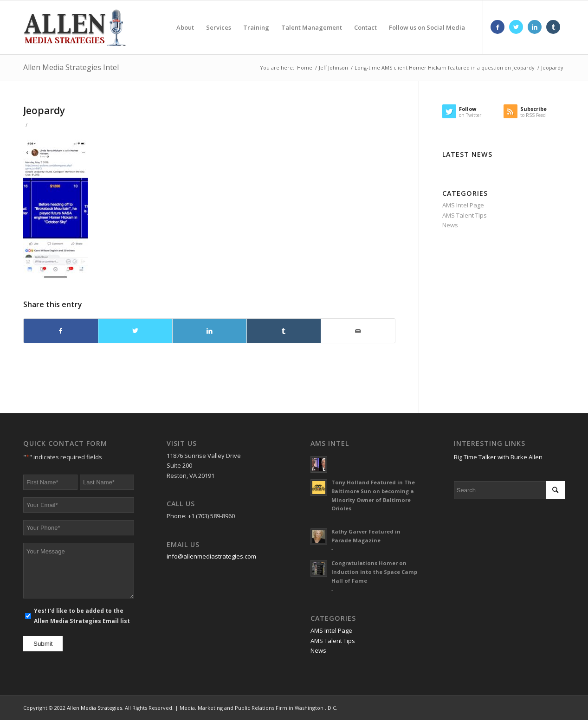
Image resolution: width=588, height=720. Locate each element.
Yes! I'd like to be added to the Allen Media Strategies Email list (82, 616)
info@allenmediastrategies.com (211, 556)
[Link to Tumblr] (553, 27)
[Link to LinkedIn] (535, 27)
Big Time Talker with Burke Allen (498, 457)
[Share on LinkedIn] (210, 331)
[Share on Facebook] (61, 331)
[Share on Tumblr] (284, 331)
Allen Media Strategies (94, 708)
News (450, 225)
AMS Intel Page (463, 205)
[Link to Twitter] (516, 27)
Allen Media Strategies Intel (71, 67)
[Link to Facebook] (498, 27)
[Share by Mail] (358, 331)
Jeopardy (44, 110)
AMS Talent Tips (465, 215)
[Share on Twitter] (135, 331)
